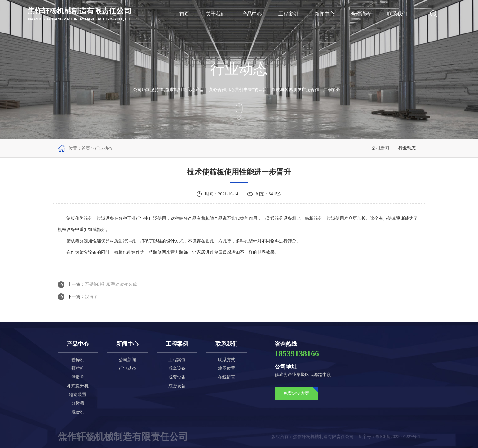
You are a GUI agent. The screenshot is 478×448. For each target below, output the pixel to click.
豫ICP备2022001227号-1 (398, 437)
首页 (184, 14)
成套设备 (177, 368)
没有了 (91, 297)
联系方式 (227, 360)
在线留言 (227, 377)
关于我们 (216, 14)
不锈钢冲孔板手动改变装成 (111, 284)
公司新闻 (380, 148)
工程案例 (288, 14)
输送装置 (78, 395)
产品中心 (252, 14)
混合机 (78, 412)
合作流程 (361, 14)
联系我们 (397, 14)
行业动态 (407, 148)
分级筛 (78, 403)
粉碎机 (78, 360)
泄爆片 (78, 377)
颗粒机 (78, 368)
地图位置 (227, 368)
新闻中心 (325, 14)
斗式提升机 (78, 386)
